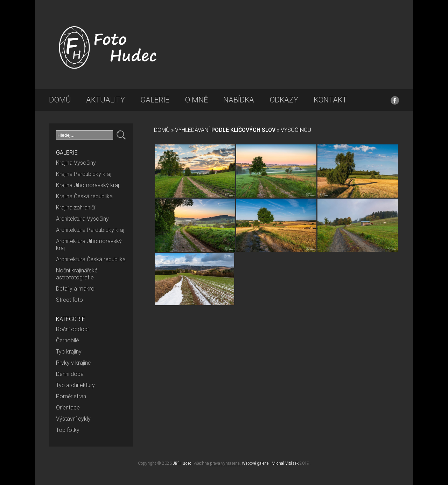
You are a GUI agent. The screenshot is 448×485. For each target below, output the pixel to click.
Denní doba (70, 374)
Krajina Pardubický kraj (84, 174)
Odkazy (284, 100)
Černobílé (68, 340)
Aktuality (106, 100)
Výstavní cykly (73, 419)
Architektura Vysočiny (82, 219)
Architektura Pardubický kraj (90, 230)
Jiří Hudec (182, 463)
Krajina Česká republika (84, 196)
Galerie (155, 100)
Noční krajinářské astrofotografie (77, 274)
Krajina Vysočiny (76, 163)
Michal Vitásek (285, 463)
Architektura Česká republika (91, 259)
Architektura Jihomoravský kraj (89, 245)
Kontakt (330, 100)
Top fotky (68, 430)
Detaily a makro (75, 289)
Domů (60, 100)
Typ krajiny (69, 352)
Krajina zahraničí (76, 208)
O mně (196, 100)
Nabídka (239, 100)
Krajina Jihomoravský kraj (87, 185)
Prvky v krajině (73, 363)
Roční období (72, 329)
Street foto (69, 300)
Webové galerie (255, 463)
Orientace (68, 408)
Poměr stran (71, 396)
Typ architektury (75, 385)
